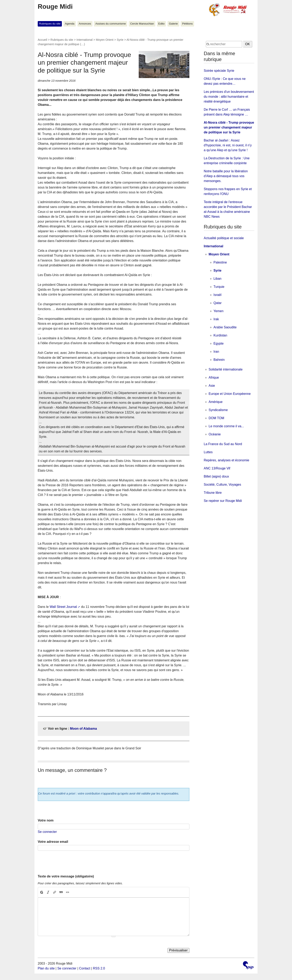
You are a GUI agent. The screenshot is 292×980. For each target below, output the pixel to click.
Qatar (218, 303)
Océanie (215, 434)
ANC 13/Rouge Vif (217, 468)
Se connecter (47, 832)
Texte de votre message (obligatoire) (66, 876)
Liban (217, 279)
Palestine (220, 262)
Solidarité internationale (226, 369)
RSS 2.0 (99, 968)
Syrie (120, 40)
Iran (216, 352)
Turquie (219, 287)
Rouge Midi (55, 6)
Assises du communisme (111, 24)
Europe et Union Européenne (230, 394)
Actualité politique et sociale (224, 238)
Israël (217, 295)
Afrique (214, 378)
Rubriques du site (50, 24)
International (84, 40)
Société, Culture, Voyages (222, 485)
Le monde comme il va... (226, 426)
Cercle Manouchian (142, 24)
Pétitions (187, 24)
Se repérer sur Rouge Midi (223, 501)
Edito (162, 24)
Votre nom (46, 820)
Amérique (216, 402)
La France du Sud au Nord (223, 444)
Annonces (85, 24)
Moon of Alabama (83, 729)
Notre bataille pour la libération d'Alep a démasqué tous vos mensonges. (226, 176)
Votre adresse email (53, 842)
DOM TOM (216, 418)
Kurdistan (220, 335)
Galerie (173, 24)
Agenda (70, 24)
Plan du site (46, 968)
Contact (85, 968)
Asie (212, 386)
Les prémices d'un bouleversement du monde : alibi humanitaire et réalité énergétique (229, 97)
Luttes (208, 452)
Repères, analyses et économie (227, 460)
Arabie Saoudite (225, 327)
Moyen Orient (105, 40)
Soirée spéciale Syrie (219, 71)
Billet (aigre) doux (216, 476)
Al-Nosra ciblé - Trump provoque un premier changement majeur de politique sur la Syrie (229, 127)
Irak (216, 319)
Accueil (42, 40)
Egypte (219, 343)
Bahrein (219, 360)
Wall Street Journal (63, 607)
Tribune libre (213, 493)
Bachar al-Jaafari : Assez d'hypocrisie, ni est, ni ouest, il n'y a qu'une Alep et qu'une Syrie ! (228, 145)
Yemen (218, 311)
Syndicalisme (218, 410)
